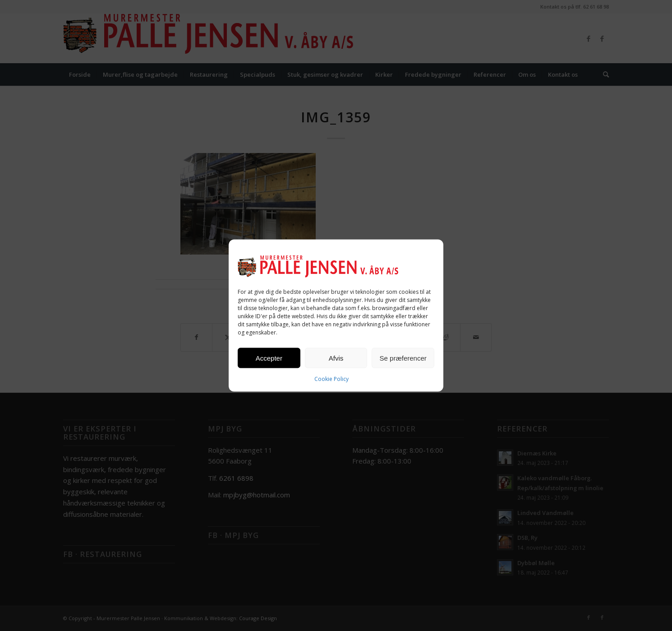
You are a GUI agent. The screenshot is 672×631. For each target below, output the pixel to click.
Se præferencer (403, 358)
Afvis (336, 358)
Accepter (269, 358)
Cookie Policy (331, 379)
